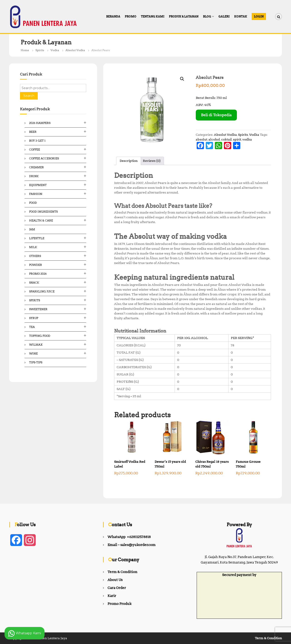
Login (259, 16)
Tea (32, 327)
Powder (36, 265)
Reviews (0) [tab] (152, 161)
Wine (33, 353)
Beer (33, 132)
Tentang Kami (153, 16)
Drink (34, 176)
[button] (182, 79)
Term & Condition (122, 572)
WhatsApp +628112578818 (129, 537)
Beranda (113, 16)
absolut (202, 139)
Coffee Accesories (44, 158)
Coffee (35, 150)
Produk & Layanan (184, 16)
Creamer (36, 167)
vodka (247, 139)
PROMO (131, 16)
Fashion (36, 194)
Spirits (40, 50)
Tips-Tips (36, 362)
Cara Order (117, 588)
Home (25, 50)
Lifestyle (37, 238)
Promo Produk (119, 604)
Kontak (241, 16)
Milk (33, 247)
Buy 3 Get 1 (37, 141)
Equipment (38, 185)
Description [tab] (129, 161)
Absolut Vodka (75, 50)
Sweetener (38, 309)
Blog (207, 16)
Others (35, 256)
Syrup (34, 318)
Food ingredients (43, 212)
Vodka (55, 50)
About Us (115, 580)
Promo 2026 (38, 274)
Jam (32, 229)
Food (33, 203)
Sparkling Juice (42, 291)
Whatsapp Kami (25, 633)
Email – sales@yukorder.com (132, 545)
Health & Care (41, 220)
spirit (237, 139)
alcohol (214, 139)
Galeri (224, 16)
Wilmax (36, 345)
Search (29, 96)
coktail (227, 139)
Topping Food (40, 336)
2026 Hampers (40, 123)
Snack (34, 283)
